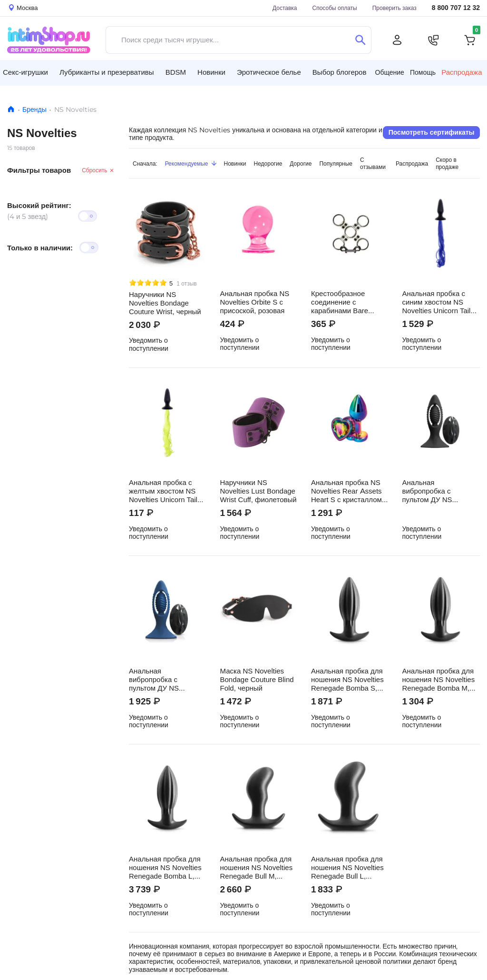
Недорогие (268, 163)
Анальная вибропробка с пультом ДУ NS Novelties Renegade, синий (162, 680)
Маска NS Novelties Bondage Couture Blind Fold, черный (257, 680)
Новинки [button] (211, 72)
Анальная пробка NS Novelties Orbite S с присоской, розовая (255, 302)
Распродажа (462, 72)
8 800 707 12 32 (456, 8)
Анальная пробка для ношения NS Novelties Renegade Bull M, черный (257, 868)
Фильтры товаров (39, 170)
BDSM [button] (176, 72)
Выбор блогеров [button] (340, 72)
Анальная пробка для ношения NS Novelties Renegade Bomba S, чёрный (347, 680)
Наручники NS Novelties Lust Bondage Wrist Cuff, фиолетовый (258, 491)
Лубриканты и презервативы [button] (107, 72)
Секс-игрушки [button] (25, 72)
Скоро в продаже (447, 163)
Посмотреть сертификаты (432, 132)
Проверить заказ (394, 8)
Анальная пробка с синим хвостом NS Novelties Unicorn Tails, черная (439, 302)
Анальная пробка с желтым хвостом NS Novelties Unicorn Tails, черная (166, 491)
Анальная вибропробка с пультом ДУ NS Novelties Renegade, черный (435, 491)
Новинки (235, 163)
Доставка (285, 8)
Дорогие (301, 163)
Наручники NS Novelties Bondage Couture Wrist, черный (165, 303)
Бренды (34, 109)
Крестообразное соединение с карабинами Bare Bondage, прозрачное (346, 302)
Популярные (336, 163)
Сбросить (98, 170)
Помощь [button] (423, 72)
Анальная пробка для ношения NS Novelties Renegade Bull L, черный (347, 868)
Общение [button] (390, 72)
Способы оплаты (335, 8)
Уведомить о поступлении (149, 344)
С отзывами (373, 163)
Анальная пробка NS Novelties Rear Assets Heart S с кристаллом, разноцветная (347, 491)
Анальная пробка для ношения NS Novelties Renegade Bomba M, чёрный (439, 680)
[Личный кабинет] (397, 40)
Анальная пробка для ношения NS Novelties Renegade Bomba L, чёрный (165, 868)
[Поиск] (360, 40)
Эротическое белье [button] (269, 72)
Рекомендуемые (191, 163)
